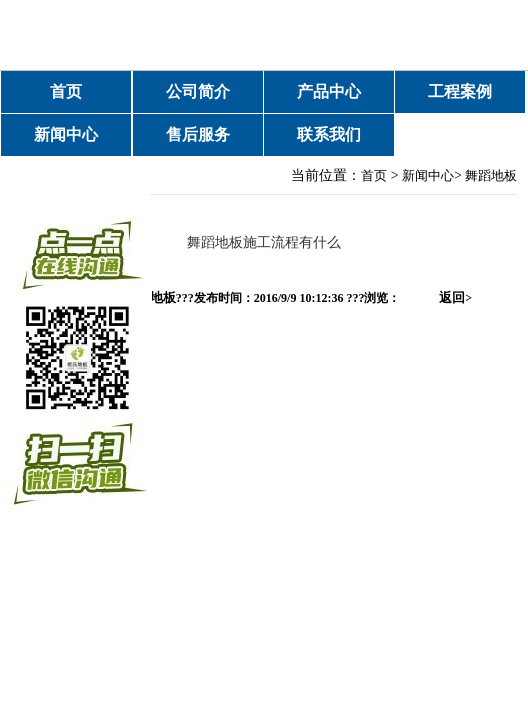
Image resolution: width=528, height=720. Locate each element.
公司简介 (198, 91)
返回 (455, 297)
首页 (66, 91)
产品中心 (329, 91)
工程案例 (460, 91)
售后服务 (198, 134)
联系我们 (329, 134)
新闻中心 (66, 134)
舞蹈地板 (491, 175)
